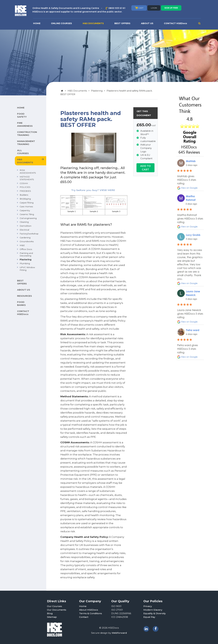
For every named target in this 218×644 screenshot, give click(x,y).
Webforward (119, 633)
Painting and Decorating (26, 254)
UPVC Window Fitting (27, 269)
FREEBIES (25, 191)
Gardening (25, 238)
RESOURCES (24, 296)
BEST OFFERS (122, 23)
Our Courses (54, 606)
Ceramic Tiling (27, 214)
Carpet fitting (27, 203)
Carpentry (25, 210)
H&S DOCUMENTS (93, 23)
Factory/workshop (29, 234)
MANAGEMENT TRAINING (26, 143)
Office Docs (26, 249)
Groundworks (27, 241)
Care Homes (26, 207)
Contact (84, 617)
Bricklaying (25, 199)
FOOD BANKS (21, 304)
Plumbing (25, 263)
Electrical (24, 230)
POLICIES (25, 187)
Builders (24, 195)
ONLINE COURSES (61, 23)
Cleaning (24, 222)
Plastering (26, 260)
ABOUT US (147, 23)
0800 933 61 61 (117, 8)
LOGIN (154, 8)
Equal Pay (149, 617)
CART (139, 8)
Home (83, 606)
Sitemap (52, 617)
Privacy (148, 606)
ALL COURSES (23, 152)
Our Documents (57, 610)
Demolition (26, 226)
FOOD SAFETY (22, 115)
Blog (50, 613)
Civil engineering (28, 218)
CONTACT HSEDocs (176, 23)
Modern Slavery (153, 610)
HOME (37, 23)
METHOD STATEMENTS (27, 178)
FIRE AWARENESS (25, 124)
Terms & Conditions (91, 613)
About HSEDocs (89, 610)
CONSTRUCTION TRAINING (27, 134)
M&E (22, 245)
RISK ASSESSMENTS (28, 171)
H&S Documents (77, 91)
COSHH (24, 183)
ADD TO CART (145, 168)
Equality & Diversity (155, 613)
